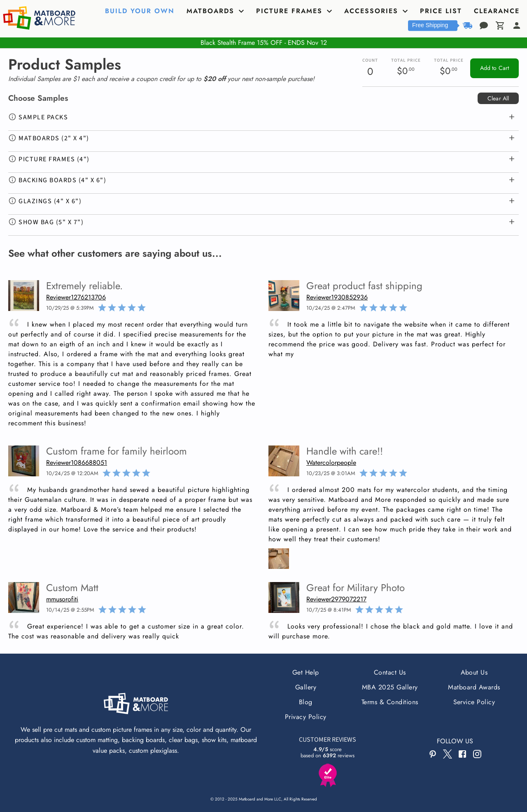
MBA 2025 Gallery (390, 687)
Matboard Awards (474, 687)
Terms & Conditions (390, 702)
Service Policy (474, 702)
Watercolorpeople (331, 463)
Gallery (306, 687)
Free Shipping (430, 25)
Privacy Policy (306, 717)
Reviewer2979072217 (336, 599)
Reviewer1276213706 (76, 297)
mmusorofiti (62, 599)
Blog (306, 702)
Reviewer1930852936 (337, 297)
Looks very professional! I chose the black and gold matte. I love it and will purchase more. (391, 631)
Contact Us (390, 672)
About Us (474, 672)
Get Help (306, 672)
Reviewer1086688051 (77, 463)
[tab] (141, 11)
